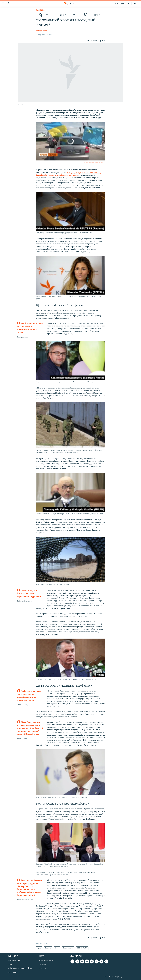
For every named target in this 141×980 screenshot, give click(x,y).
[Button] (92, 41)
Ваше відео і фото (14, 961)
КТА (123, 3)
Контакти (43, 968)
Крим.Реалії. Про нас (47, 961)
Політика (40, 10)
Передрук (43, 964)
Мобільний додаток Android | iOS (20, 968)
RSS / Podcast (12, 972)
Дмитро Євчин (41, 31)
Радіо (10, 964)
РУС (117, 3)
